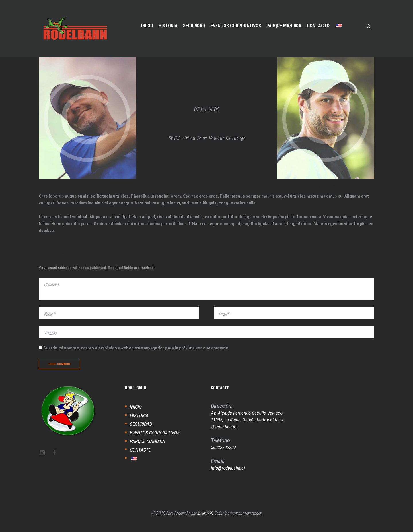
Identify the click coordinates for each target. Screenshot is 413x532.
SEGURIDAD (142, 430)
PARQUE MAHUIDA (149, 447)
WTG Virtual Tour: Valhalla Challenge (206, 138)
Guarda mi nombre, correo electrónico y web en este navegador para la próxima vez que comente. (136, 353)
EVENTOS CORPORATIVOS (156, 439)
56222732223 (225, 453)
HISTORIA (140, 422)
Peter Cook (326, 186)
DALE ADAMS (87, 186)
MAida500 (205, 520)
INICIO (136, 413)
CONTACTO (141, 456)
